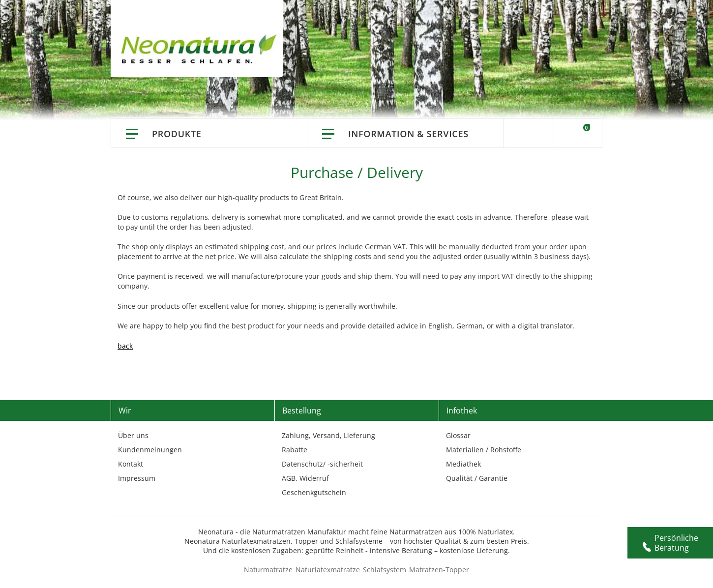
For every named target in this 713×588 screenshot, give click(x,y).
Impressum (137, 478)
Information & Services (408, 134)
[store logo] (202, 49)
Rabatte (295, 450)
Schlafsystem (385, 570)
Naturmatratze (268, 570)
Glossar (458, 435)
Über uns (133, 435)
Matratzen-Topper (439, 570)
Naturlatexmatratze (328, 570)
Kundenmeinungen (150, 450)
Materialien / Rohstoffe (484, 450)
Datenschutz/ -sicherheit (322, 464)
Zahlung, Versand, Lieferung (328, 435)
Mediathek (463, 464)
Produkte (177, 134)
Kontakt (131, 464)
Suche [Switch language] (528, 133)
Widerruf (314, 478)
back (125, 346)
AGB (289, 478)
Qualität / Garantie (477, 478)
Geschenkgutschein (314, 492)
